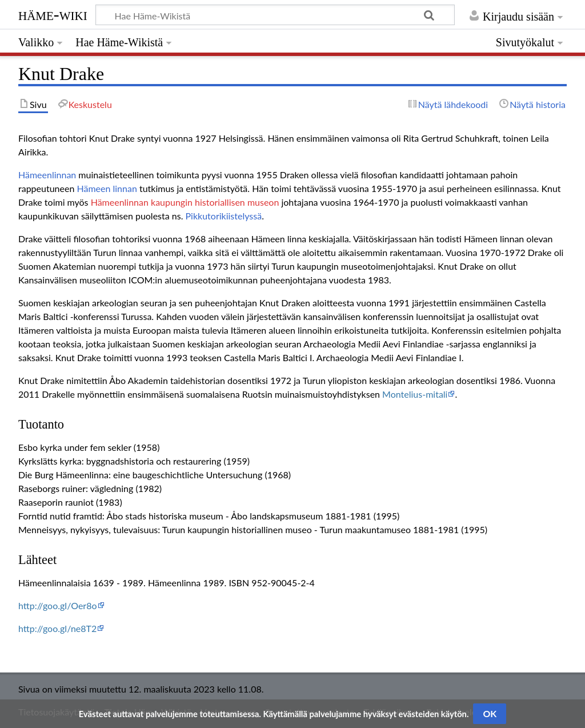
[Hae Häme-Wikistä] (275, 15)
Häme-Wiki (53, 14)
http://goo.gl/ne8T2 (57, 628)
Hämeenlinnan (47, 175)
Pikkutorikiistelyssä (224, 216)
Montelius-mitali (415, 394)
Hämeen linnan (107, 188)
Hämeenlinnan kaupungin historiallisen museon (185, 202)
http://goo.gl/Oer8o (58, 605)
